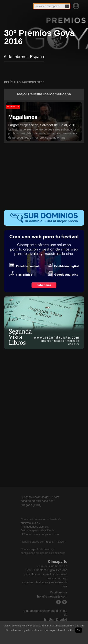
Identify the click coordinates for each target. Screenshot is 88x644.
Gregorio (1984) (31, 505)
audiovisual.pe (29, 523)
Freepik (49, 542)
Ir (67, 6)
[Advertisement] (44, 178)
